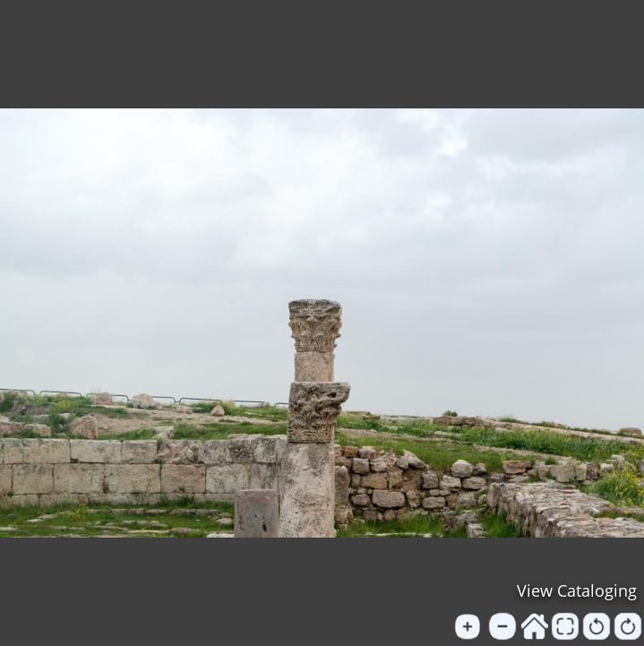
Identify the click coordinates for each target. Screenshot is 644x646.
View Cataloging (577, 590)
